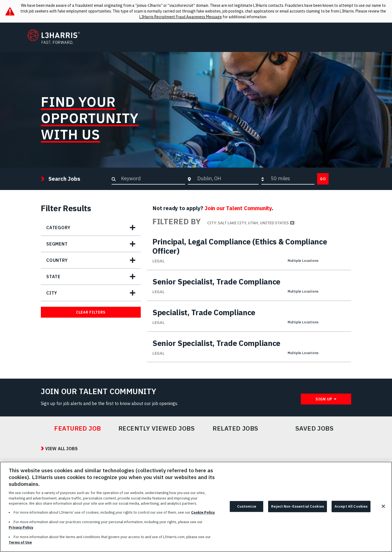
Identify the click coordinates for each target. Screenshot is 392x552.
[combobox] (227, 179)
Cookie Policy (203, 515)
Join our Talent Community (238, 208)
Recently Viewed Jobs (157, 428)
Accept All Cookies (351, 509)
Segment (57, 244)
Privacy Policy (21, 530)
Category (58, 228)
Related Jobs (235, 428)
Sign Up (324, 399)
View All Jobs (61, 449)
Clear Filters (91, 312)
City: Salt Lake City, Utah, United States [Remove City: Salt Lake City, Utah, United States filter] (248, 223)
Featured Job (78, 428)
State (53, 277)
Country (57, 260)
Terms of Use (20, 545)
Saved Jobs (315, 428)
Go (323, 179)
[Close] (383, 509)
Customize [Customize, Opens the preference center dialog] (247, 509)
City (52, 293)
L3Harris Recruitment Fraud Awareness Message (181, 17)
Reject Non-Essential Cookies (298, 509)
